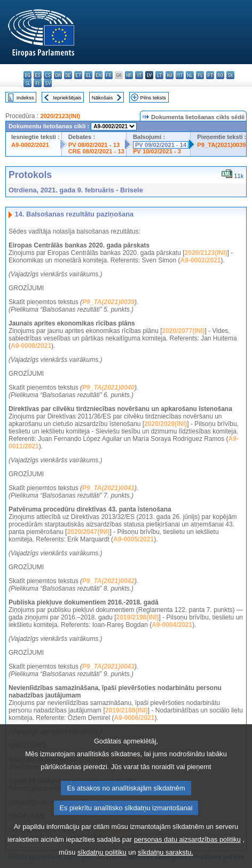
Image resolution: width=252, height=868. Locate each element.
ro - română (220, 75)
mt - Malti (180, 75)
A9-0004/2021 (172, 625)
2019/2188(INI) (127, 710)
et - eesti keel (78, 75)
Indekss (25, 98)
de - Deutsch (68, 75)
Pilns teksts (153, 98)
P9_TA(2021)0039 (221, 145)
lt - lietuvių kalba (159, 75)
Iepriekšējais (67, 98)
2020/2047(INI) (88, 532)
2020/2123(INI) (60, 116)
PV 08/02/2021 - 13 (94, 145)
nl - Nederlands (190, 75)
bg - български (27, 75)
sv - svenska (48, 83)
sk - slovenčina (230, 75)
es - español (38, 75)
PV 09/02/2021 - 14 (161, 145)
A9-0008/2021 (31, 346)
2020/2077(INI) (183, 331)
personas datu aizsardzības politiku (187, 855)
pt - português (210, 75)
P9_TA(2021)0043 (108, 666)
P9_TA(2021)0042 (108, 581)
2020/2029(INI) (166, 424)
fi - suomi (38, 83)
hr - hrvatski (129, 75)
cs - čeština (48, 75)
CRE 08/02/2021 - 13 (96, 151)
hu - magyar (170, 75)
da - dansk (58, 75)
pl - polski (200, 75)
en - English (99, 75)
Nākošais (102, 98)
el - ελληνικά (88, 75)
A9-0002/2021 (30, 145)
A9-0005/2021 (133, 539)
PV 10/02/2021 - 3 (157, 151)
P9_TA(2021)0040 (108, 387)
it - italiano (139, 75)
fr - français (109, 75)
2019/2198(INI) (138, 617)
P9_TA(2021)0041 (108, 488)
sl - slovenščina (27, 83)
